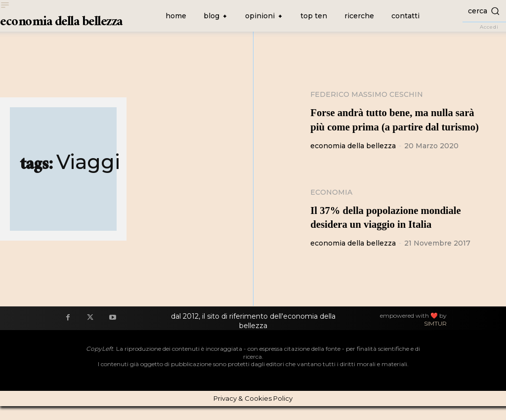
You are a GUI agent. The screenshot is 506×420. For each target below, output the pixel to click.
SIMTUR (435, 338)
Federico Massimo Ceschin (367, 94)
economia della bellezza (353, 160)
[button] (484, 11)
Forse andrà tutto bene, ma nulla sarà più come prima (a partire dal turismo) (398, 126)
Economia (331, 206)
